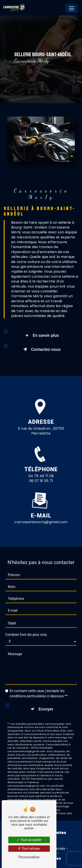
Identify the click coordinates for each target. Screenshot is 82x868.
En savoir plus (41, 335)
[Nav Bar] (72, 8)
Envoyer (46, 702)
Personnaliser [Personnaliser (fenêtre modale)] (29, 857)
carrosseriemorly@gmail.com (41, 515)
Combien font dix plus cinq (26, 628)
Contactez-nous (41, 349)
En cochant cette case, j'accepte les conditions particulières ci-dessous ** (39, 687)
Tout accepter (29, 840)
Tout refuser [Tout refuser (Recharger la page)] (29, 849)
